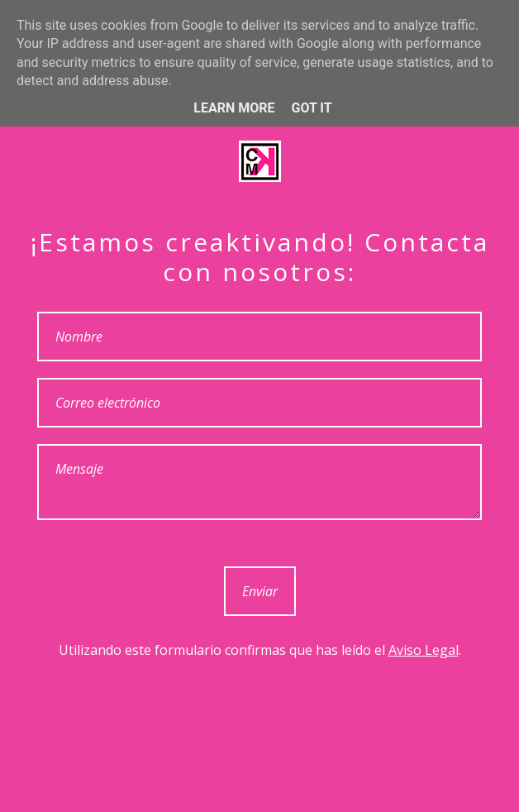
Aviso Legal (424, 650)
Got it (311, 108)
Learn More (234, 108)
